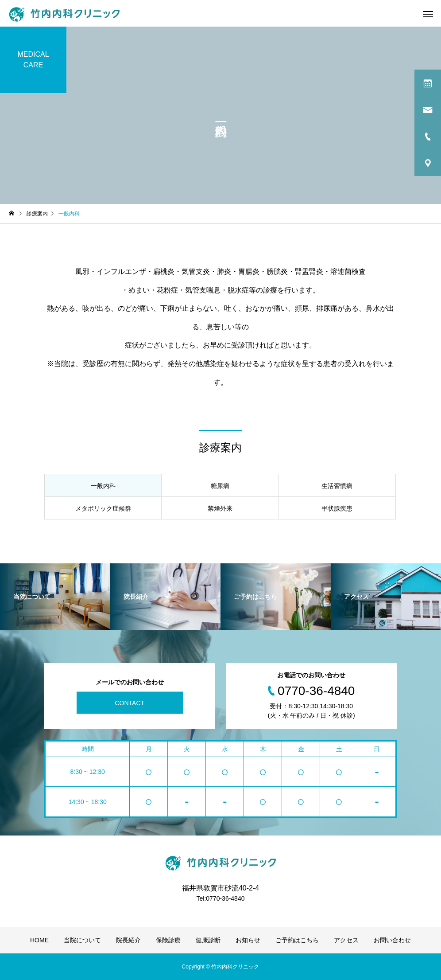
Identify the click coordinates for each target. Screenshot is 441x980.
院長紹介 (128, 940)
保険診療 (168, 940)
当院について (82, 940)
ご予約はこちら (297, 940)
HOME (39, 940)
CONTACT (130, 703)
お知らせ (248, 940)
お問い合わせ (392, 940)
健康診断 (208, 940)
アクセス (346, 940)
